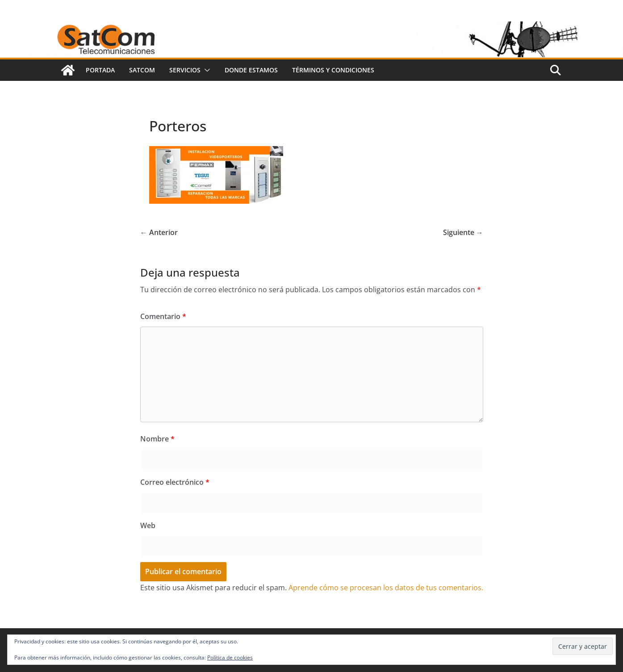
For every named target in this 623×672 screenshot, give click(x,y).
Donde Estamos (251, 70)
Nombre (157, 439)
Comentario (163, 316)
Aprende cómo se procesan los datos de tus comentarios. (386, 588)
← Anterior (159, 232)
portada (100, 70)
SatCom (142, 70)
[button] (205, 70)
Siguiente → (463, 232)
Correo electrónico (175, 482)
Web (148, 525)
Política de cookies (230, 657)
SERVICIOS (185, 70)
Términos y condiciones (333, 70)
